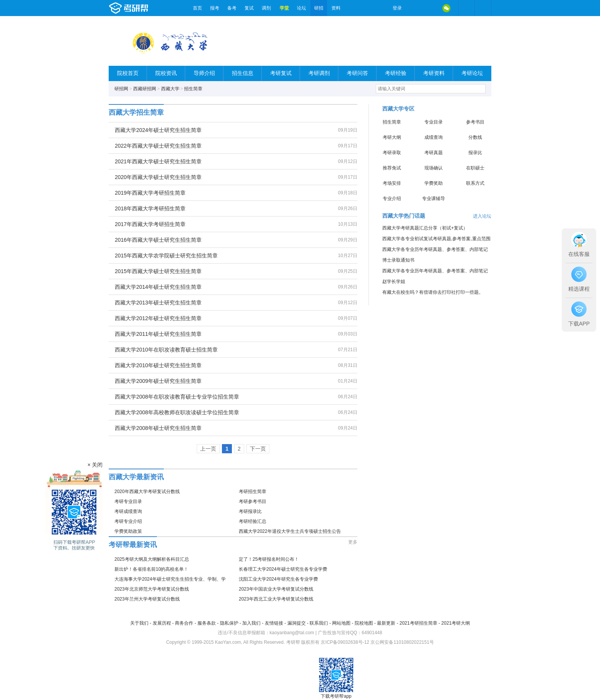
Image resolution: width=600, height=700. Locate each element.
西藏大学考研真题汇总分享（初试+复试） (425, 228)
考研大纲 (392, 137)
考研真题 (434, 153)
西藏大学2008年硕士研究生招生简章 (158, 428)
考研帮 (149, 8)
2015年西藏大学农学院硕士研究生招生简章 (166, 256)
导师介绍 (204, 73)
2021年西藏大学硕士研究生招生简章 (158, 161)
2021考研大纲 (456, 623)
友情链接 (274, 623)
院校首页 (128, 73)
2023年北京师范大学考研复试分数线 (152, 589)
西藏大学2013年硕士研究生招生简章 (158, 303)
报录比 (475, 153)
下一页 (258, 449)
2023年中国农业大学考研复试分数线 (276, 589)
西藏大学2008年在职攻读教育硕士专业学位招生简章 (177, 397)
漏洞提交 (297, 623)
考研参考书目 (253, 501)
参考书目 (475, 122)
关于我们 (139, 623)
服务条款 (207, 623)
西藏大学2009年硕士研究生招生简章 (158, 381)
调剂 (266, 8)
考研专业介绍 (128, 521)
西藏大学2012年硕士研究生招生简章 (158, 318)
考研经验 (396, 73)
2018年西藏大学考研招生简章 (150, 208)
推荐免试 (392, 168)
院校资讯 (166, 73)
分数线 (475, 137)
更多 (353, 542)
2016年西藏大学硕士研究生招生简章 (158, 240)
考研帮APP (483, 8)
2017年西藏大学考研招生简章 (150, 224)
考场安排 (392, 183)
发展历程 (162, 623)
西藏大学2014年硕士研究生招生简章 (158, 287)
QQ (430, 8)
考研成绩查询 (128, 511)
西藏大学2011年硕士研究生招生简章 (158, 334)
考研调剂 (319, 73)
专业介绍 (392, 199)
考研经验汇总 (253, 521)
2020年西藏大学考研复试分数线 (147, 492)
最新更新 (386, 623)
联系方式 (475, 183)
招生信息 (243, 73)
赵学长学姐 (394, 282)
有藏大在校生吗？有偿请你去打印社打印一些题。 (433, 292)
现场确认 (434, 168)
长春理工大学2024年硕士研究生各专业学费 (283, 569)
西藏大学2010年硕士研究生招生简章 (158, 365)
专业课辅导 (434, 199)
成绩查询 (434, 137)
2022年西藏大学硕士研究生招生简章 (158, 146)
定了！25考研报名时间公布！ (269, 559)
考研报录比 (250, 511)
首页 (197, 8)
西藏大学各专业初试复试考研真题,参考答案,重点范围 (436, 239)
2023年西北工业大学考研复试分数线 (276, 599)
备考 (232, 8)
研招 (319, 8)
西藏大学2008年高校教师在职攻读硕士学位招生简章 (177, 412)
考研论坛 (472, 73)
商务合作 (184, 623)
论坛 (302, 8)
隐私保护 (229, 623)
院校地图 (364, 623)
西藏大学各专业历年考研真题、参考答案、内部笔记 (435, 249)
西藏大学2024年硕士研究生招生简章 (158, 130)
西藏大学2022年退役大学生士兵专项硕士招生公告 (290, 531)
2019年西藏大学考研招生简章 (150, 193)
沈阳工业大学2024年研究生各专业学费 (278, 579)
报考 (215, 8)
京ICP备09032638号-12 (345, 642)
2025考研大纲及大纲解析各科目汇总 (152, 559)
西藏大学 (170, 89)
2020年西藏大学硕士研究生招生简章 (158, 177)
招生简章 (193, 89)
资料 (336, 8)
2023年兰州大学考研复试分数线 (147, 599)
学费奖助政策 (128, 531)
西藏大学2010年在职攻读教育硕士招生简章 (166, 350)
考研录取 (392, 153)
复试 (249, 8)
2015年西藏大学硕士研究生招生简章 (158, 271)
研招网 (121, 89)
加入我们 (251, 623)
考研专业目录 (128, 501)
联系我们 (319, 623)
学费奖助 (434, 183)
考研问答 (357, 73)
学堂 (284, 8)
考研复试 (281, 73)
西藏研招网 (145, 89)
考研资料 (434, 73)
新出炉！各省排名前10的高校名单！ (151, 569)
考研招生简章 (253, 492)
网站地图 (341, 623)
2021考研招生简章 (418, 623)
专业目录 (434, 122)
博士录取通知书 (398, 260)
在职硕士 (475, 168)
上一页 (208, 449)
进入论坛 (482, 216)
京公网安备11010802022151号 (402, 642)
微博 (414, 8)
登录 (397, 8)
